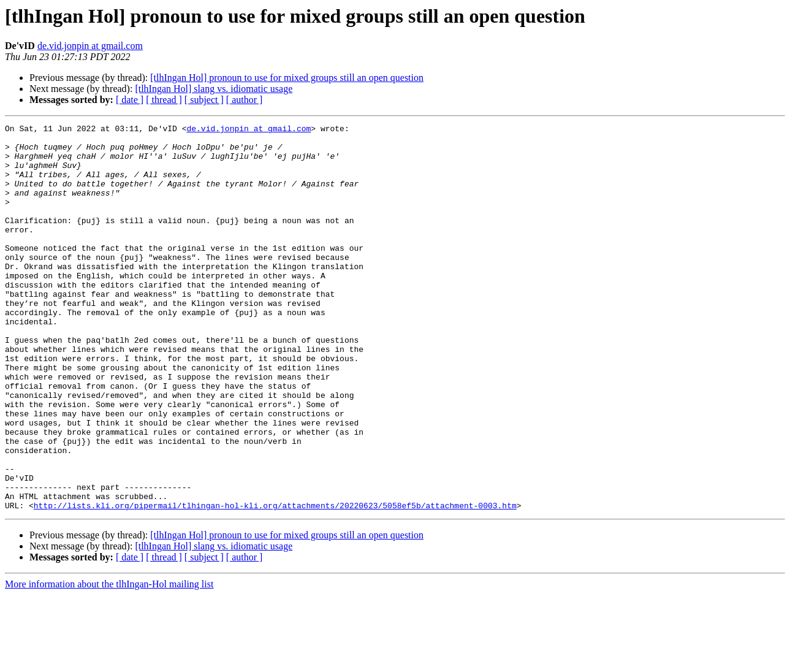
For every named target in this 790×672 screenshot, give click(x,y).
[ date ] (130, 100)
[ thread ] (164, 100)
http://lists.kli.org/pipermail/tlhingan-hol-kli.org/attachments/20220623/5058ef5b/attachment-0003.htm (275, 582)
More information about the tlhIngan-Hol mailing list (109, 661)
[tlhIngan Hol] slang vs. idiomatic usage (214, 89)
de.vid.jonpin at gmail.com (90, 46)
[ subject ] (204, 100)
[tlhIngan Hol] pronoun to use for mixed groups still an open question (287, 78)
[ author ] (245, 100)
